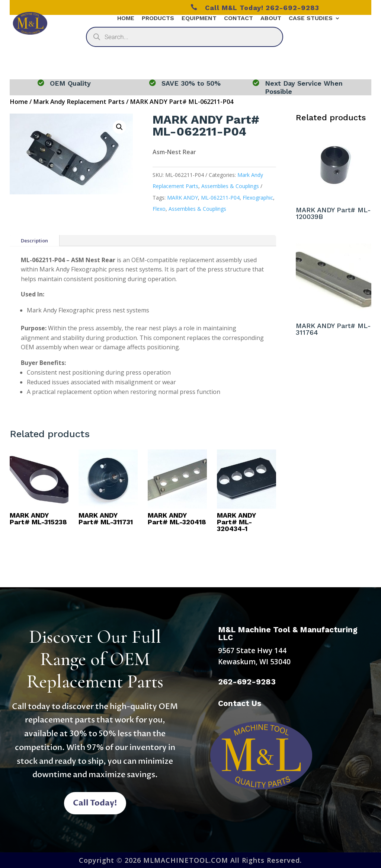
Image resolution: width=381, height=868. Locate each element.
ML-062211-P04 (220, 198)
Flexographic (258, 198)
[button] (119, 127)
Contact (238, 19)
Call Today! (95, 803)
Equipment (199, 19)
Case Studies (311, 19)
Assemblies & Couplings (230, 186)
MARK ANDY (183, 198)
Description (34, 241)
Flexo (159, 209)
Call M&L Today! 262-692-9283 (255, 8)
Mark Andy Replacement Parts (79, 101)
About (271, 19)
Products (158, 19)
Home (126, 19)
